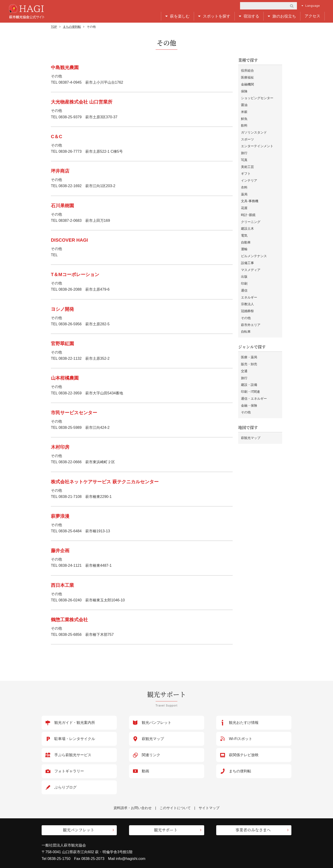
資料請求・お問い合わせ (133, 808)
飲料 (244, 123)
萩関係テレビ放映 (244, 755)
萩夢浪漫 (60, 516)
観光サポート (166, 829)
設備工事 (247, 253)
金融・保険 (249, 389)
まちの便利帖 (72, 27)
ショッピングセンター (257, 97)
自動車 (246, 233)
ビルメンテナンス (254, 246)
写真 (244, 155)
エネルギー (249, 286)
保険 (244, 90)
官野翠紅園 (62, 344)
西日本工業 (62, 585)
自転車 (246, 318)
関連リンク (151, 755)
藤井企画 (60, 551)
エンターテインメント (257, 142)
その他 (246, 305)
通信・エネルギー (254, 382)
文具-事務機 (250, 194)
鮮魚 (244, 116)
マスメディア (251, 259)
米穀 (244, 110)
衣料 (244, 181)
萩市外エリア (251, 311)
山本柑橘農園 (65, 378)
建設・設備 (249, 369)
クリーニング (251, 214)
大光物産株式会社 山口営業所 (82, 102)
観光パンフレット (157, 723)
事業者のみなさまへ (253, 829)
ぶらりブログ (65, 787)
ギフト (246, 168)
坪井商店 (60, 171)
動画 (145, 771)
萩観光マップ (251, 421)
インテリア (249, 175)
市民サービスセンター (74, 413)
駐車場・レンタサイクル (75, 739)
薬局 (244, 188)
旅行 (244, 149)
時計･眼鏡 (248, 207)
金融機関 (247, 84)
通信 (244, 279)
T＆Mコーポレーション (75, 274)
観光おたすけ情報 (244, 723)
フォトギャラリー (69, 771)
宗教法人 (247, 292)
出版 (244, 266)
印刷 (244, 272)
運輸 (244, 240)
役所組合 (247, 70)
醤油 (244, 103)
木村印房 (60, 447)
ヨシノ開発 (62, 309)
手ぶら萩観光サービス (73, 755)
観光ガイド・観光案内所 (75, 723)
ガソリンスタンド (254, 129)
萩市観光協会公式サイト (26, 11)
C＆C (57, 137)
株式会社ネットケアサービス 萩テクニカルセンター (105, 482)
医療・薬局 (249, 343)
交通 (244, 356)
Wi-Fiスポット (241, 739)
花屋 (244, 201)
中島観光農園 (65, 67)
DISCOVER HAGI (69, 240)
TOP (54, 27)
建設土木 (247, 220)
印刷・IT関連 (250, 376)
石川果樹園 (62, 206)
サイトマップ (209, 808)
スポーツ (247, 136)
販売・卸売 (249, 350)
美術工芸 (247, 162)
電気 (244, 227)
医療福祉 (247, 77)
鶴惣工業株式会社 (69, 620)
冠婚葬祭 (247, 298)
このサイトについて (175, 808)
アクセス (312, 16)
